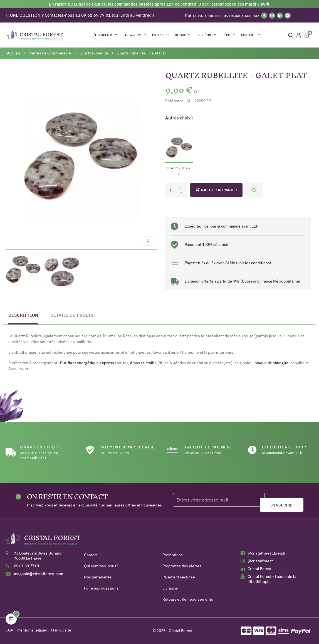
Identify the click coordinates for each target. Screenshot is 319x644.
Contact (91, 555)
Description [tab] (23, 315)
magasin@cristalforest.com (39, 574)
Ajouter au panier (216, 190)
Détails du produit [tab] (73, 315)
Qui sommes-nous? (101, 566)
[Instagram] (272, 16)
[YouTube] (288, 16)
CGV (9, 630)
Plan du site (61, 630)
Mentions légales (32, 630)
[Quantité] (176, 190)
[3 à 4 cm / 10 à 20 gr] (179, 151)
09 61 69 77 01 (27, 566)
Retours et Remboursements (188, 599)
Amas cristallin (143, 363)
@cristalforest (260, 561)
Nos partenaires (98, 577)
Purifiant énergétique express (87, 363)
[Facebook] (264, 16)
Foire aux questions (101, 588)
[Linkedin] (280, 16)
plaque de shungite (271, 363)
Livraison (170, 588)
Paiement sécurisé (179, 577)
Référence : (175, 101)
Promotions (173, 555)
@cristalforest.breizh (266, 553)
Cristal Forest (259, 569)
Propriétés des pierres (182, 566)
